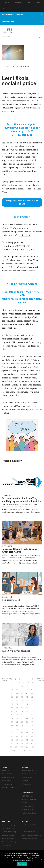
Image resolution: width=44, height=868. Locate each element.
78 (12, 733)
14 (17, 686)
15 (22, 686)
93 (12, 744)
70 (22, 726)
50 (22, 711)
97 (32, 744)
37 (32, 701)
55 (22, 715)
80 (22, 733)
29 (17, 697)
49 (17, 711)
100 (22, 747)
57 (32, 715)
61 (27, 719)
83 (12, 736)
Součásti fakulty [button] (22, 21)
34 (17, 701)
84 (17, 736)
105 (25, 751)
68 (12, 726)
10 (24, 683)
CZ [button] (5, 9)
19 (17, 690)
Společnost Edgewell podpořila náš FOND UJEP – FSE (19, 551)
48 (12, 711)
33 (12, 701)
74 (17, 729)
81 (27, 733)
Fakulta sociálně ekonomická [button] (22, 15)
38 (12, 704)
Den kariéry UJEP (11, 600)
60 (22, 719)
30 (22, 697)
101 (27, 747)
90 (22, 740)
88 (12, 740)
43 (12, 708)
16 (27, 686)
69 (17, 726)
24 (17, 693)
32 (32, 697)
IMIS (29, 3)
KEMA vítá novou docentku (16, 651)
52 (32, 711)
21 (27, 690)
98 (11, 747)
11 (28, 683)
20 (22, 690)
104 (19, 751)
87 (32, 736)
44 (17, 708)
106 (31, 751)
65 (22, 722)
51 (27, 711)
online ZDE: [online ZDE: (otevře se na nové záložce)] (25, 235)
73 (12, 729)
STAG (7, 3)
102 (33, 747)
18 (12, 690)
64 (17, 722)
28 (12, 697)
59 (17, 719)
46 (27, 708)
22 (32, 690)
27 (32, 693)
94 (17, 744)
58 (12, 719)
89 (17, 740)
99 (16, 747)
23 (12, 693)
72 (32, 726)
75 (22, 729)
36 (27, 701)
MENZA (39, 3)
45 (22, 708)
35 (22, 701)
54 (17, 715)
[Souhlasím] (41, 859)
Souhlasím (22, 864)
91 (27, 740)
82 (32, 733)
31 (27, 697)
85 (22, 736)
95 (22, 744)
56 (27, 715)
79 (17, 733)
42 (32, 704)
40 (22, 704)
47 (32, 708)
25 (22, 693)
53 (12, 715)
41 (27, 704)
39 (17, 704)
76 (27, 729)
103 (13, 751)
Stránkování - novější (6, 679)
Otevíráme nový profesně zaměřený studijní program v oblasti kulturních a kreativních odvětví (21, 501)
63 (12, 722)
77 (32, 729)
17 (32, 686)
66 (27, 722)
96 (27, 744)
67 (32, 722)
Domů (6, 67)
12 (33, 683)
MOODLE (18, 3)
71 (27, 726)
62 (32, 719)
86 (27, 736)
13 (13, 686)
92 (32, 740)
